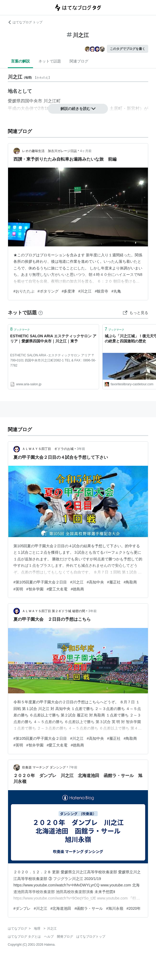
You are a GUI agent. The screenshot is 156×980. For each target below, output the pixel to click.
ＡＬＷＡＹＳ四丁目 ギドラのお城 (48, 449)
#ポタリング (48, 291)
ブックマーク (20, 329)
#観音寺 (101, 291)
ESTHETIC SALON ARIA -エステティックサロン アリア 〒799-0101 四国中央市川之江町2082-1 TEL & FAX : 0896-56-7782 (53, 360)
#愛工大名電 (57, 589)
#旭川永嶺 (115, 908)
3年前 (81, 449)
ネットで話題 (50, 61)
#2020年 (134, 908)
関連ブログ (79, 61)
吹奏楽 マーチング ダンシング (44, 767)
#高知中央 (95, 582)
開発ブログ (65, 937)
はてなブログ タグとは (24, 937)
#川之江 (85, 291)
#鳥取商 (130, 582)
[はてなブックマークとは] (41, 313)
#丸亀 (116, 291)
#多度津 (68, 291)
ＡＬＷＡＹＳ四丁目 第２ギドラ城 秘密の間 (54, 611)
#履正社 (114, 582)
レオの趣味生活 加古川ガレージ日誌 (49, 151)
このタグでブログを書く (128, 49)
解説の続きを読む (78, 109)
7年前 (73, 767)
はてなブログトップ (91, 937)
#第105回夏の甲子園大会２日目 (40, 582)
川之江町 (52, 101)
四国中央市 (31, 101)
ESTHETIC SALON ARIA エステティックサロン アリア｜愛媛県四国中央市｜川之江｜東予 (53, 339)
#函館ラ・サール (89, 908)
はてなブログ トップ (25, 22)
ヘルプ (49, 937)
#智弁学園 (35, 589)
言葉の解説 (20, 61)
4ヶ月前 (86, 151)
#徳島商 (77, 589)
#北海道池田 (61, 908)
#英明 (18, 589)
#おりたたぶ (24, 291)
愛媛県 (14, 101)
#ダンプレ (22, 908)
